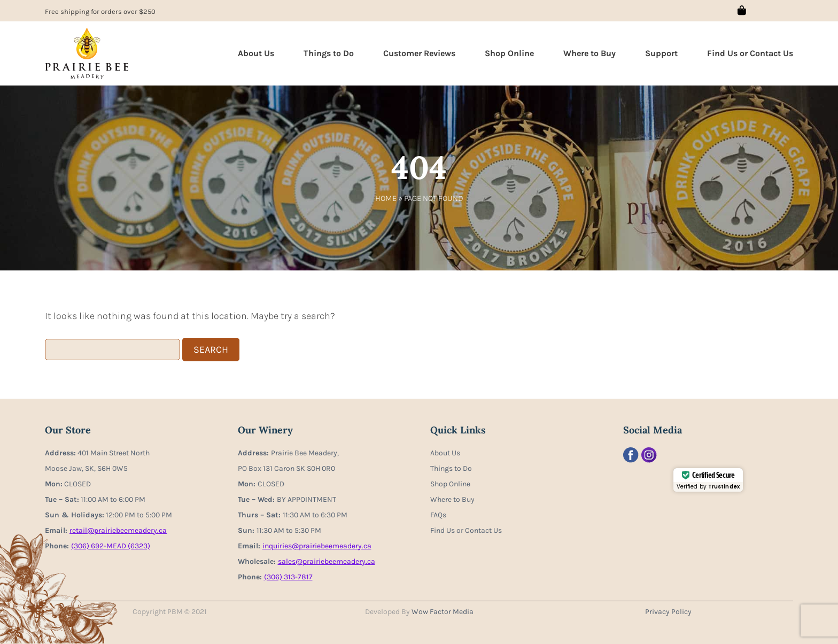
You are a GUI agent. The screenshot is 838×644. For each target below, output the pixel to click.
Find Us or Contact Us (750, 53)
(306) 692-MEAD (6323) (111, 546)
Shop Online (509, 53)
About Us (256, 53)
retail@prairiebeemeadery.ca (118, 530)
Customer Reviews (419, 53)
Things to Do (329, 53)
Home (386, 198)
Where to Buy (589, 53)
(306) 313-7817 (288, 577)
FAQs (438, 515)
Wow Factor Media (443, 612)
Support (661, 53)
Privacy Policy (668, 612)
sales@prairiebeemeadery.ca (327, 561)
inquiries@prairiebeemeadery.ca (317, 546)
